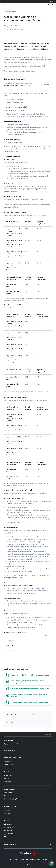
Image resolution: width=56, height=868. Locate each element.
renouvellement (18, 71)
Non (11, 722)
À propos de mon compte (11, 744)
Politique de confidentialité (28, 859)
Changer (46, 84)
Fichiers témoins (14, 859)
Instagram (8, 827)
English (51, 1)
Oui (11, 718)
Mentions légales (42, 859)
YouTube (8, 837)
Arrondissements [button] (10, 845)
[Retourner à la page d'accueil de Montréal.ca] (3, 5)
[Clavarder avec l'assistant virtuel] (51, 863)
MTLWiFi (7, 796)
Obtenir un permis (12, 11)
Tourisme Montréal (10, 799)
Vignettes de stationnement (17, 29)
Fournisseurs (8, 782)
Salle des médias (9, 764)
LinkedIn (8, 831)
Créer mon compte (9, 750)
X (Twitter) (8, 834)
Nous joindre (8, 761)
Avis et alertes (8, 747)
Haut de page (48, 734)
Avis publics (8, 810)
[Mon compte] (53, 5)
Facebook (8, 824)
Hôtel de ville (8, 793)
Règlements (8, 813)
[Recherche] (49, 5)
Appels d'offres (9, 775)
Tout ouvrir (49, 636)
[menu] (8, 5)
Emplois (7, 779)
